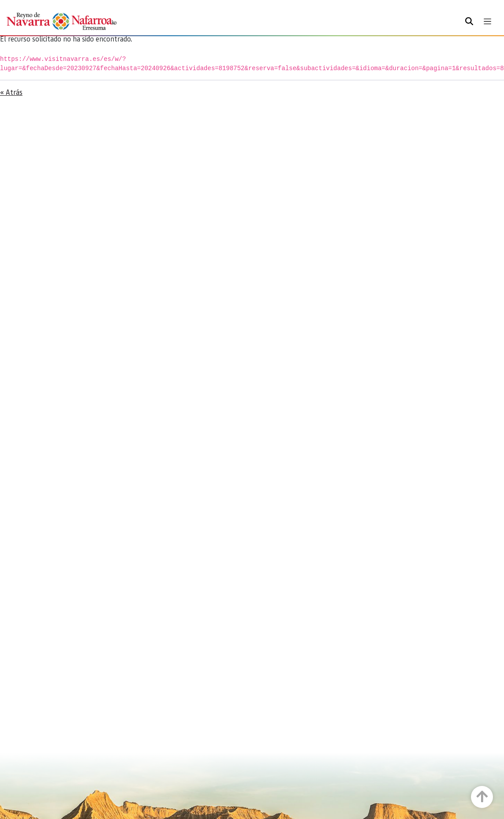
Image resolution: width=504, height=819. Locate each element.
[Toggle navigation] (487, 21)
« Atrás (11, 92)
